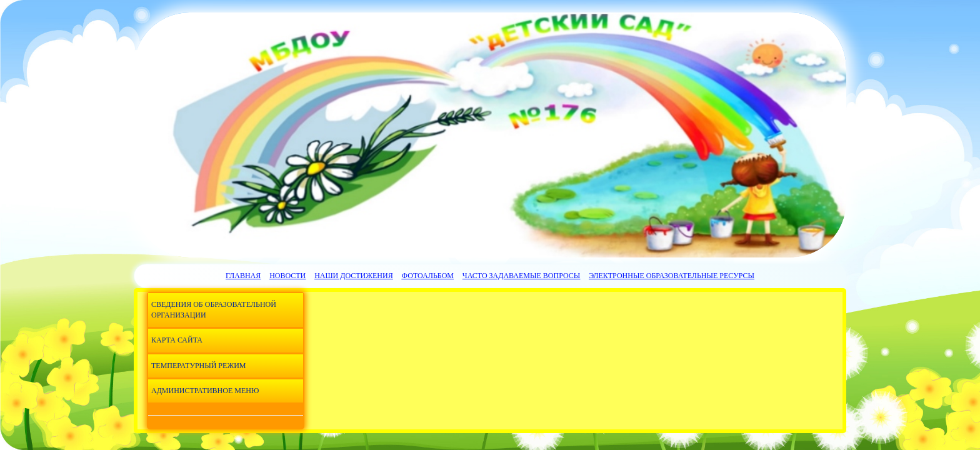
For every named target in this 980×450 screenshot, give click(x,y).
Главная (243, 276)
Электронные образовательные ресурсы (672, 276)
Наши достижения (354, 276)
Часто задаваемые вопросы (521, 276)
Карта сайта (177, 340)
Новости (287, 276)
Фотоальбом (428, 276)
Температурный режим (198, 366)
